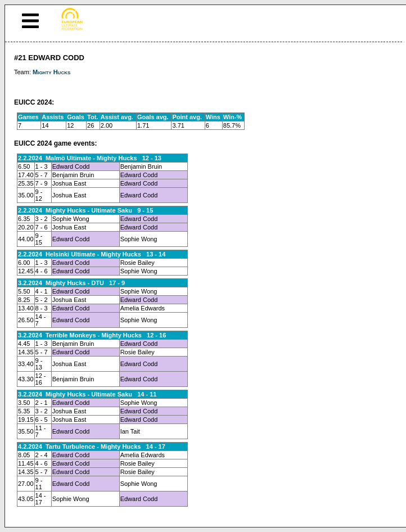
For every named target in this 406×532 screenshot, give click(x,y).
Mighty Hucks (51, 72)
